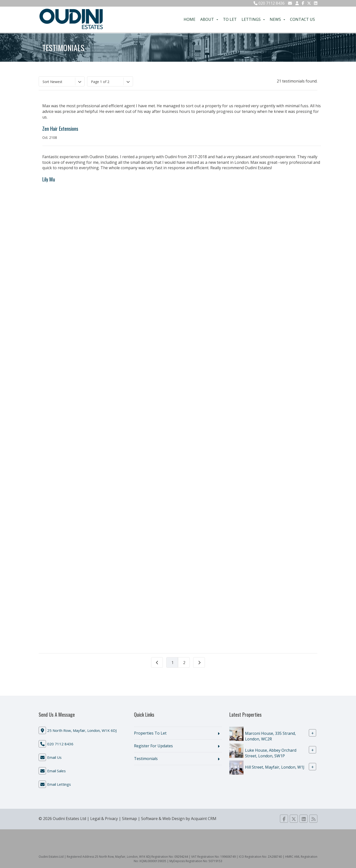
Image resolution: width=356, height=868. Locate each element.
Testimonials (146, 759)
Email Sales (56, 771)
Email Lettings (59, 784)
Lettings (253, 19)
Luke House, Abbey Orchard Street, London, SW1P (271, 753)
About (209, 19)
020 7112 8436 (269, 3)
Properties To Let (150, 733)
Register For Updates (153, 746)
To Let (230, 19)
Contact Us (302, 19)
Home (189, 19)
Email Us (54, 757)
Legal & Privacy (104, 819)
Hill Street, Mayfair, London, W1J (275, 767)
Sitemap (129, 819)
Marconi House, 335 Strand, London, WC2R (270, 736)
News (277, 19)
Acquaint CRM (204, 819)
